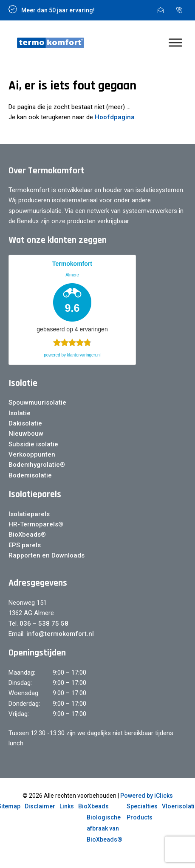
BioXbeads (93, 806)
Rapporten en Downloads (47, 555)
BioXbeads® (27, 535)
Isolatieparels (29, 514)
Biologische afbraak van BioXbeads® (105, 828)
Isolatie (20, 413)
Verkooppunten (32, 454)
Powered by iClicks (147, 796)
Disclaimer (40, 806)
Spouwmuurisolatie (37, 402)
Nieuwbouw (26, 434)
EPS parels (25, 545)
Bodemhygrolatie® (37, 465)
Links (67, 806)
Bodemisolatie (30, 475)
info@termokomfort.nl (59, 634)
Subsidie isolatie (33, 444)
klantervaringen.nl (84, 355)
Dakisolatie (25, 423)
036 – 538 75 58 (44, 624)
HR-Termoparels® (36, 524)
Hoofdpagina (115, 117)
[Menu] (175, 43)
